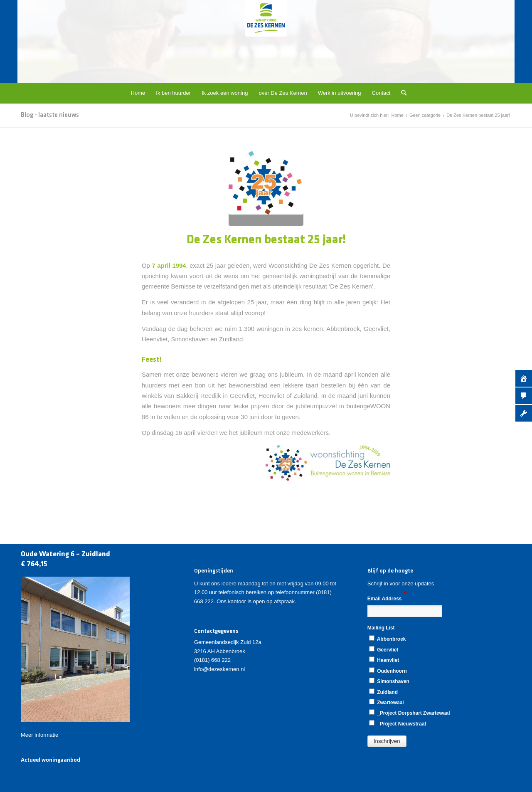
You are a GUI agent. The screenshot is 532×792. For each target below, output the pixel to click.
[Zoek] (401, 93)
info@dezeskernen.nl (219, 669)
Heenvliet (384, 660)
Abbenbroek (388, 639)
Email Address (387, 598)
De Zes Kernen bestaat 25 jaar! (266, 240)
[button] (387, 741)
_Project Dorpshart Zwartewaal (410, 713)
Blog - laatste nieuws (50, 115)
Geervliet (384, 649)
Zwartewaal (387, 702)
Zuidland (383, 692)
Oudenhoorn (388, 671)
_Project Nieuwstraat (398, 723)
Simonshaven (389, 681)
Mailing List (383, 628)
